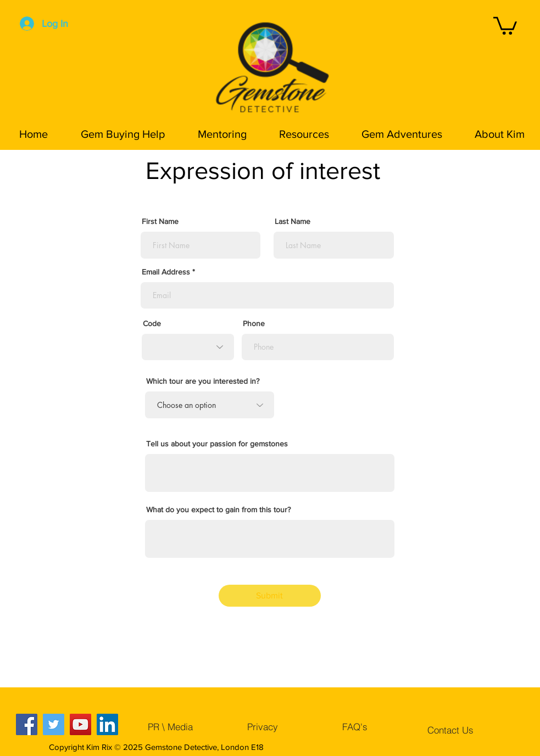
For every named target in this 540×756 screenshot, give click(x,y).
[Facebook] (27, 724)
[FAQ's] (355, 727)
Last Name (293, 221)
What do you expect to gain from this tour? (218, 509)
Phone (254, 323)
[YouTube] (80, 724)
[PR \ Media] (170, 727)
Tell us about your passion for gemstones (217, 444)
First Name (160, 221)
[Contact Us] (450, 730)
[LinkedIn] (107, 724)
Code (152, 323)
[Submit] (270, 596)
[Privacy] (263, 727)
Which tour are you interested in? (203, 381)
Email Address (166, 272)
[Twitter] (54, 724)
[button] (505, 25)
